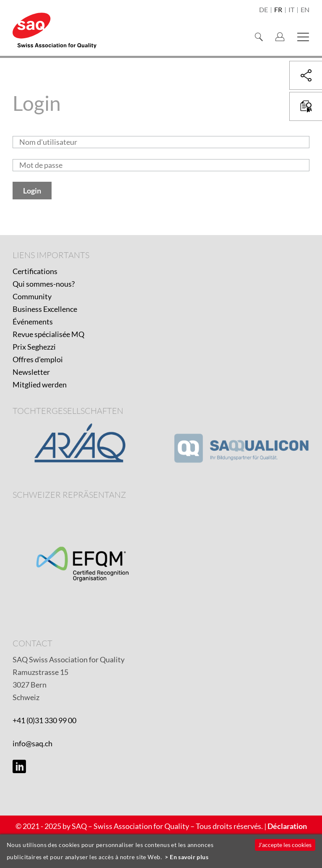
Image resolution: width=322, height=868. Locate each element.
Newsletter (31, 372)
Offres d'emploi (38, 359)
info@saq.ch (32, 743)
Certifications (35, 271)
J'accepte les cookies (285, 845)
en (305, 10)
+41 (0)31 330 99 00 (44, 720)
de (264, 10)
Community (32, 296)
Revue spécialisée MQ (48, 334)
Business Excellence (45, 309)
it (291, 10)
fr (278, 10)
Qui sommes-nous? (44, 284)
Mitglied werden (40, 384)
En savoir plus (189, 857)
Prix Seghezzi (34, 347)
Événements (33, 322)
